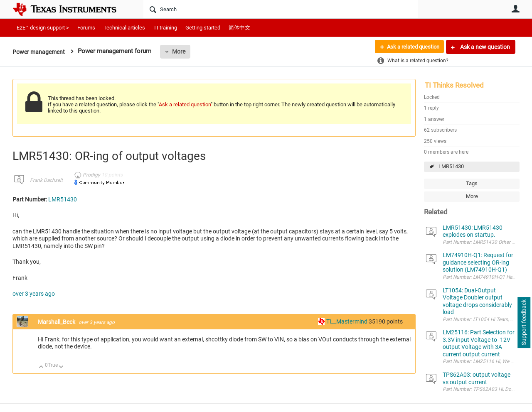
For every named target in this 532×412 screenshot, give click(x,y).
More (182, 51)
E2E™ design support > (43, 28)
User (515, 9)
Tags (472, 183)
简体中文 (239, 28)
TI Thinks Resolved (454, 85)
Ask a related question (410, 47)
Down (61, 367)
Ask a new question (484, 47)
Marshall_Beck (57, 322)
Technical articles (124, 28)
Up (41, 367)
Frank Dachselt (46, 180)
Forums (86, 28)
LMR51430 (451, 166)
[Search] (281, 9)
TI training (165, 28)
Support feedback (524, 323)
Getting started (203, 28)
